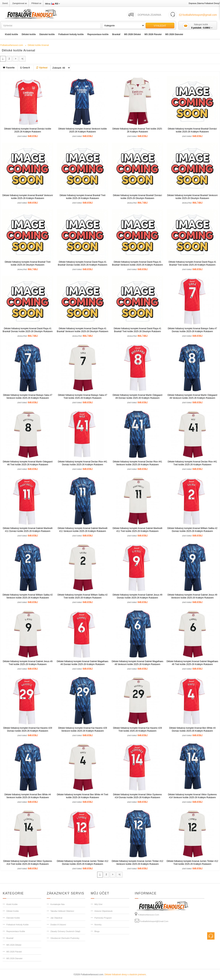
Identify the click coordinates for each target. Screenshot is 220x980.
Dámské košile (47, 34)
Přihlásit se (36, 3)
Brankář (116, 34)
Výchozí (42, 68)
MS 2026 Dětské (132, 34)
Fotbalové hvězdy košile (71, 34)
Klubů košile (11, 34)
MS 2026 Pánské (153, 34)
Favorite (9, 68)
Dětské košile (29, 34)
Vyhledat (160, 26)
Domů (5, 3)
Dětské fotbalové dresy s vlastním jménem (125, 975)
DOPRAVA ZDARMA (150, 15)
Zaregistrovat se (20, 3)
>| (22, 59)
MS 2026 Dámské (174, 34)
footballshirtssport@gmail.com (198, 15)
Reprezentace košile (98, 34)
